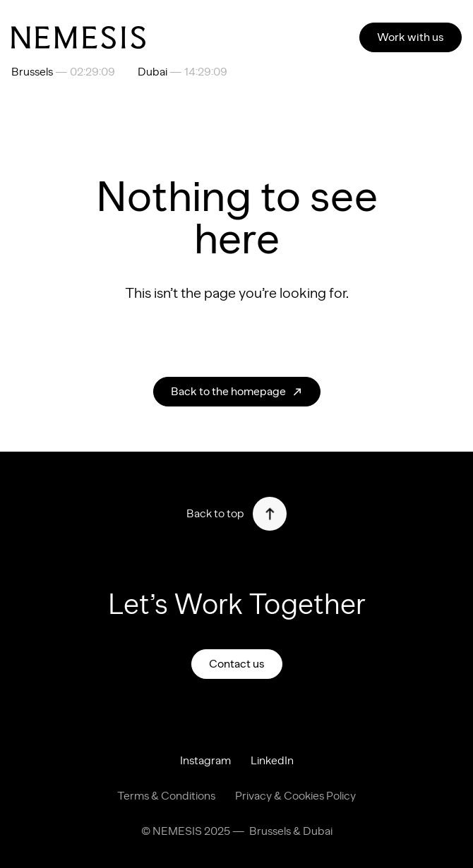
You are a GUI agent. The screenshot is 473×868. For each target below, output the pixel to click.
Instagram (205, 760)
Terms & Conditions (166, 796)
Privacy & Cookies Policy (295, 796)
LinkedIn (272, 760)
